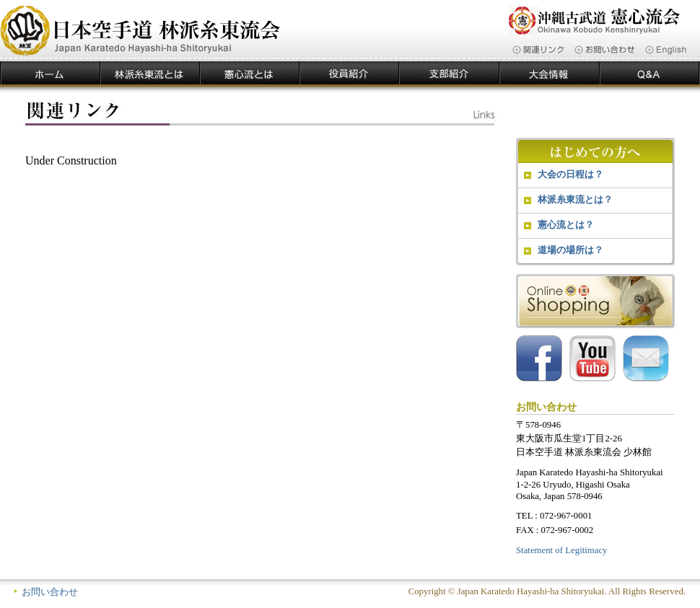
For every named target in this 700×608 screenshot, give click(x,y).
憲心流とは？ (566, 225)
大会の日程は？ (570, 174)
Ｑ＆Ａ (650, 74)
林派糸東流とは (150, 74)
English (666, 50)
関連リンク (538, 50)
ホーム (50, 74)
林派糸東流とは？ (575, 199)
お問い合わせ (604, 50)
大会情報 (550, 74)
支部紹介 (449, 74)
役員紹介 (349, 74)
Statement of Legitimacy (562, 550)
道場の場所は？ (570, 250)
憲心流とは (250, 74)
